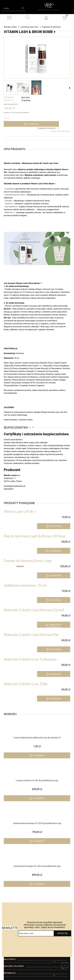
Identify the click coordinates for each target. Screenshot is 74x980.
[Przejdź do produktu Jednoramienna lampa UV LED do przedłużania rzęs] (37, 817)
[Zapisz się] (62, 933)
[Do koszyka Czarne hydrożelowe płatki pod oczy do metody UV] (37, 755)
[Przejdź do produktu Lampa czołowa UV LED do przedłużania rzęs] (37, 774)
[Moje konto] (46, 18)
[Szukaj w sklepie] (11, 8)
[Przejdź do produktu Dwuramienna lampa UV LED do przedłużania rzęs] (37, 860)
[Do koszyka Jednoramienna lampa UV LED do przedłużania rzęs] (37, 841)
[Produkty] (9, 18)
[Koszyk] (65, 17)
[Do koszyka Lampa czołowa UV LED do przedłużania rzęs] (37, 798)
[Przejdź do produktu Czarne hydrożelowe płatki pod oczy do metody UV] (37, 731)
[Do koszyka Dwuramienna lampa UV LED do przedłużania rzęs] (37, 884)
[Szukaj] (23, 8)
